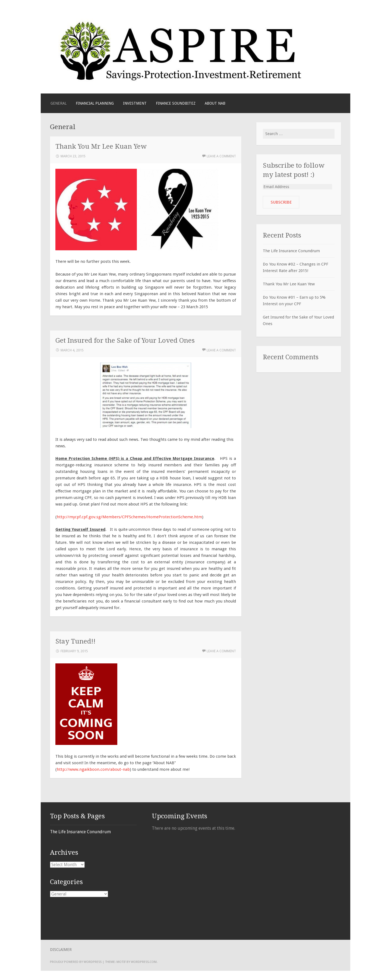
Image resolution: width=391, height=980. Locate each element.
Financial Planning (95, 103)
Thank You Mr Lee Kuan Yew (101, 146)
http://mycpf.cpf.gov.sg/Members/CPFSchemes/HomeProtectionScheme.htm (129, 517)
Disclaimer (61, 950)
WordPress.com (144, 962)
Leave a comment (221, 156)
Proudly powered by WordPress (76, 962)
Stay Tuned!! (75, 641)
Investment (135, 103)
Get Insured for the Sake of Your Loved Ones (125, 340)
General (59, 103)
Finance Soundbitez (176, 103)
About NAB (215, 103)
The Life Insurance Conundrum (291, 251)
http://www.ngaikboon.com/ (83, 769)
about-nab (120, 769)
